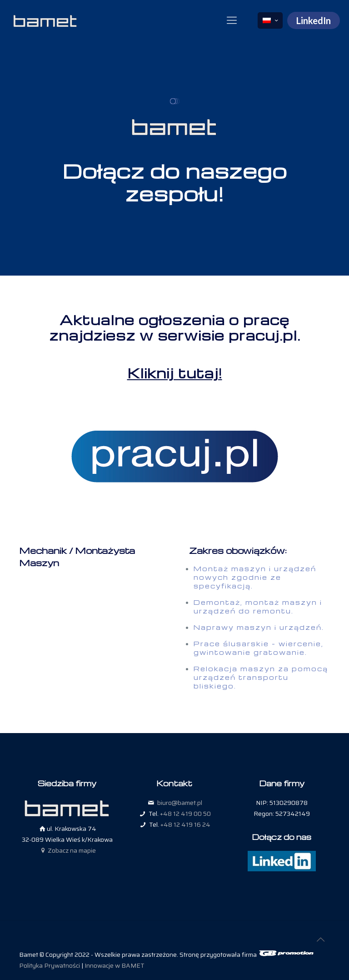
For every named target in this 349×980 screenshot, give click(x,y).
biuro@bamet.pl (180, 803)
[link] (174, 457)
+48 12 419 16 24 (185, 824)
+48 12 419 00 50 (185, 814)
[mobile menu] (232, 20)
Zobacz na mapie (67, 850)
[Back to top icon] (320, 940)
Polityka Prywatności (50, 965)
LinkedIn (314, 20)
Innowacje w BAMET (115, 965)
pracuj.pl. (264, 335)
